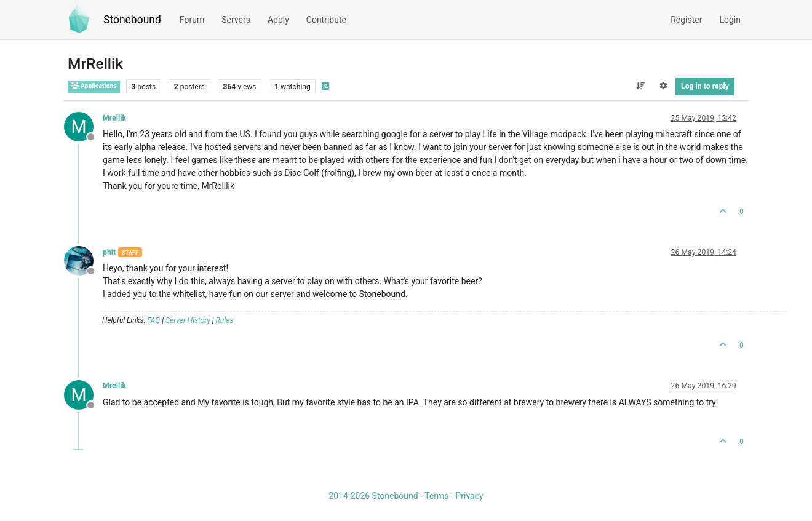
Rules (225, 320)
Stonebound (132, 20)
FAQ (153, 320)
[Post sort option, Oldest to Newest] (640, 86)
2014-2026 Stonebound (373, 496)
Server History (188, 320)
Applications (94, 86)
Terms (436, 496)
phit (109, 252)
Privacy (469, 496)
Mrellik (114, 118)
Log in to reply (705, 86)
